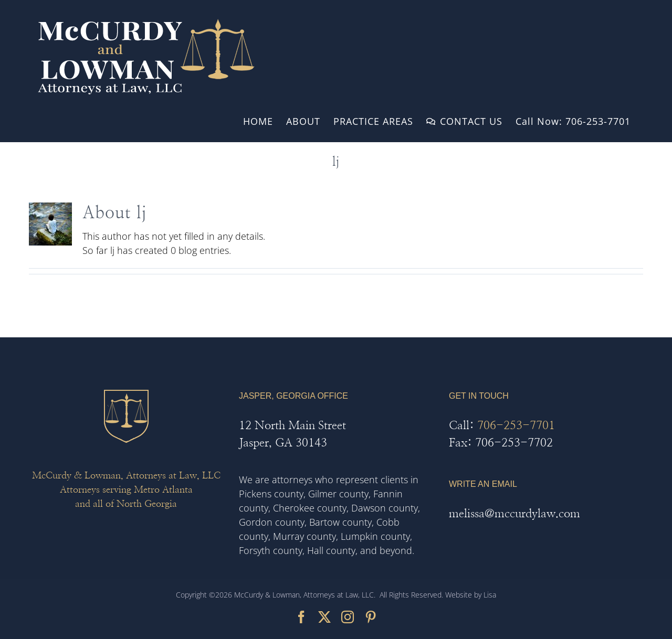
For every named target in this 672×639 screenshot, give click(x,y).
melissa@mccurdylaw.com (514, 514)
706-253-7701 (516, 425)
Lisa (490, 595)
